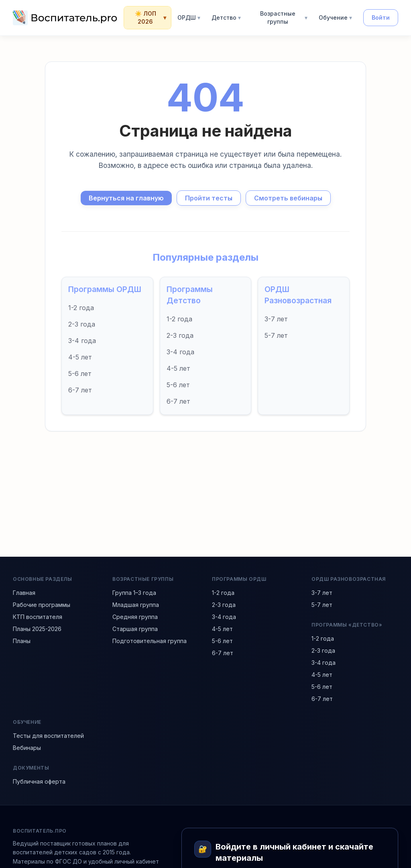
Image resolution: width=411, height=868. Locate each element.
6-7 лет (80, 390)
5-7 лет (276, 335)
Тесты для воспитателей (48, 736)
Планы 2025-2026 (37, 629)
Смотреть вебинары (288, 198)
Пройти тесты (209, 198)
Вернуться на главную (126, 198)
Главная (24, 593)
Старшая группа (135, 629)
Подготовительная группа (150, 641)
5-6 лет (80, 374)
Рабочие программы (42, 605)
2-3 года (82, 324)
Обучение (335, 18)
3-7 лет (276, 319)
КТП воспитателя (38, 617)
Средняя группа (135, 617)
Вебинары (27, 748)
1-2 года (81, 308)
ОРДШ (189, 18)
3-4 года (82, 341)
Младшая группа (136, 605)
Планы (22, 641)
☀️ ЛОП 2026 (151, 17)
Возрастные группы (284, 17)
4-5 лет (80, 357)
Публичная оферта (39, 781)
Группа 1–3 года (134, 593)
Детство (226, 18)
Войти (381, 17)
